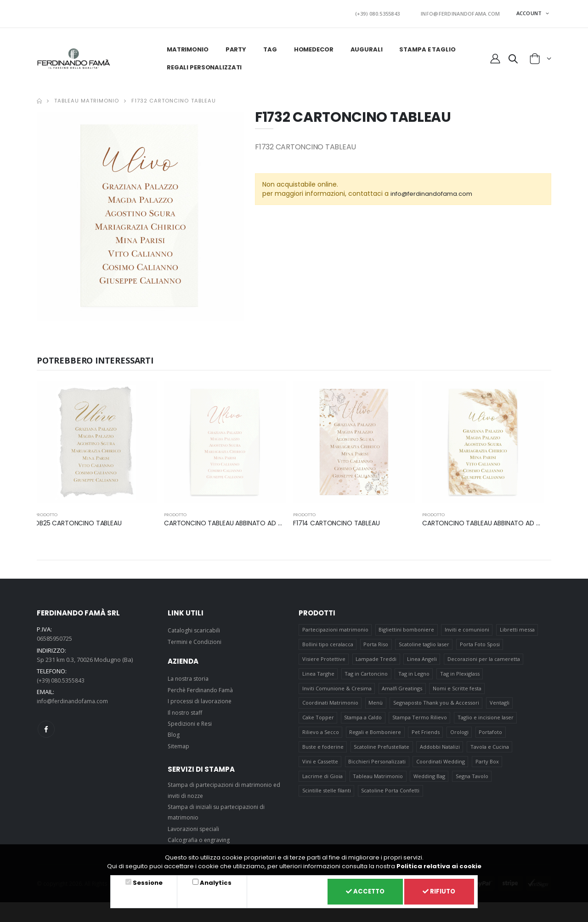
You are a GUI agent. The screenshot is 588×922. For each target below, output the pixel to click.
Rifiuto (437, 891)
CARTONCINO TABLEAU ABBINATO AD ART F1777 (240, 520)
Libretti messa (518, 627)
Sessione (146, 881)
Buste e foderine (323, 752)
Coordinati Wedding (441, 768)
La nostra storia (189, 676)
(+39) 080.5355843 (393, 12)
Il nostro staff (186, 709)
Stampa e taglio (426, 47)
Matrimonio (187, 47)
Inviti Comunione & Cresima (337, 690)
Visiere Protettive (324, 658)
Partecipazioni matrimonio (335, 627)
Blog (174, 732)
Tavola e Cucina (490, 752)
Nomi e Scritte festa (458, 690)
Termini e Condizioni (196, 638)
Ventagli (500, 705)
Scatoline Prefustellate (382, 752)
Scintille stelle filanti (327, 799)
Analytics (212, 881)
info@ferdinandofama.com (435, 191)
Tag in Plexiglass (460, 674)
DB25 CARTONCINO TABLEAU (81, 520)
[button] (513, 57)
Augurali (366, 47)
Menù (376, 705)
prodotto (47, 512)
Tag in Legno (414, 674)
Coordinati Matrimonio (330, 705)
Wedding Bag (430, 783)
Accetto (359, 891)
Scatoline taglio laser (424, 643)
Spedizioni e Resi (192, 721)
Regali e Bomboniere (376, 737)
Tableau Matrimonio (87, 98)
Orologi (460, 737)
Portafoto (491, 737)
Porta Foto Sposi (480, 643)
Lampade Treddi (376, 658)
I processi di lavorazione (202, 698)
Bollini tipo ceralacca (328, 643)
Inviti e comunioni (467, 627)
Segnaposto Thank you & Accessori (437, 705)
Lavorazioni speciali (195, 825)
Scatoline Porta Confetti (391, 799)
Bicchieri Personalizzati (377, 768)
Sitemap (179, 743)
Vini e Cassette (320, 768)
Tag (269, 47)
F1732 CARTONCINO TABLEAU (173, 98)
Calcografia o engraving (201, 837)
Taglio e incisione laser (486, 721)
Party (235, 47)
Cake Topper (318, 721)
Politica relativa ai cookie (439, 864)
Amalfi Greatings (402, 690)
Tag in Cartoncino (367, 674)
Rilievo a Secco (321, 737)
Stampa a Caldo (363, 721)
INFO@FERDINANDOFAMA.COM (465, 12)
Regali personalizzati (203, 65)
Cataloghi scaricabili (195, 627)
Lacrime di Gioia (322, 783)
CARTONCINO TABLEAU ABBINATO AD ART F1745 (499, 520)
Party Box (488, 768)
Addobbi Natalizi (440, 752)
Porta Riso (376, 643)
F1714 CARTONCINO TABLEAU (339, 520)
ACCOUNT (530, 12)
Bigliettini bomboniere (407, 627)
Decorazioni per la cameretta (484, 658)
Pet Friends (426, 737)
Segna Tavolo (472, 783)
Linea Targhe (318, 674)
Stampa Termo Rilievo (420, 721)
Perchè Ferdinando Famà (203, 687)
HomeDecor (313, 47)
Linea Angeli (422, 658)
